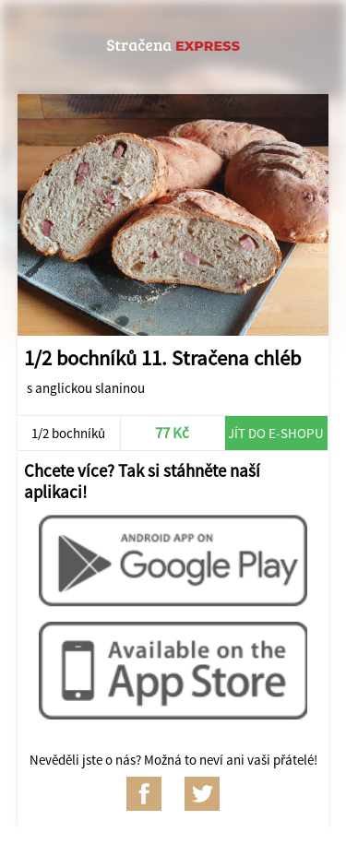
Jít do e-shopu (276, 433)
